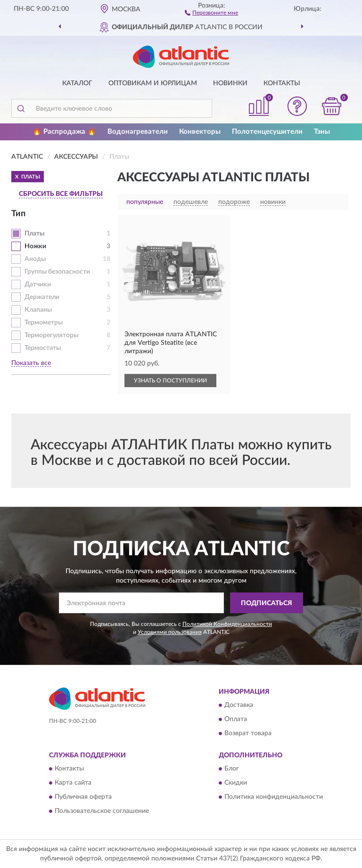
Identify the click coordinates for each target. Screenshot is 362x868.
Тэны (322, 132)
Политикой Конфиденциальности (227, 624)
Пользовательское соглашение (102, 811)
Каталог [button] (77, 83)
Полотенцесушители (267, 132)
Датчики (38, 284)
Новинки (230, 83)
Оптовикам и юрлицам (153, 83)
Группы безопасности (57, 272)
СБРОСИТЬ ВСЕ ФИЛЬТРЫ (61, 194)
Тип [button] (18, 214)
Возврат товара (248, 733)
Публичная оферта (83, 797)
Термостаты (43, 348)
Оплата (236, 719)
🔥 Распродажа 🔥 (64, 132)
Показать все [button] (31, 363)
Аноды (35, 259)
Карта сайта (73, 783)
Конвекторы (200, 132)
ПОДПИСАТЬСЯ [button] (267, 603)
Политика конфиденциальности (274, 797)
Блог (232, 769)
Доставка (239, 705)
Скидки (236, 783)
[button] (211, 12)
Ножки (35, 246)
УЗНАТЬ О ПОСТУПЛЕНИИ (170, 381)
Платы (34, 234)
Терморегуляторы (51, 335)
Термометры (44, 323)
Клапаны (38, 310)
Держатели (42, 297)
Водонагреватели (138, 132)
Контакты (282, 83)
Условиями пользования (170, 632)
